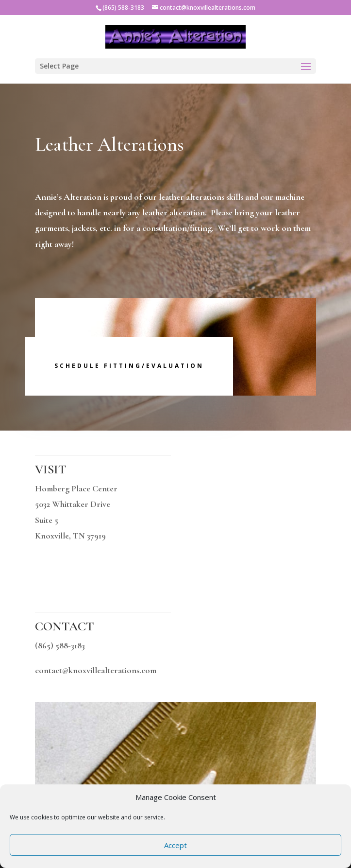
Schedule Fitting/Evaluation (129, 366)
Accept (175, 845)
